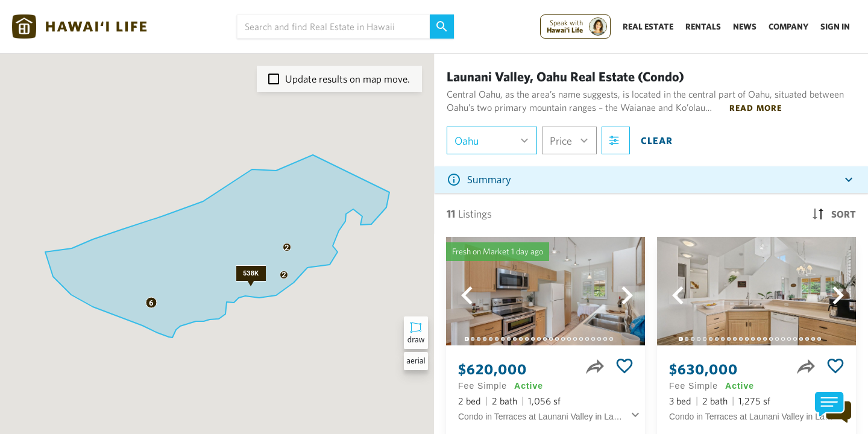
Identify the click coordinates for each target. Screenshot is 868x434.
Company (788, 27)
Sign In (835, 27)
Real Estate (648, 27)
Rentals (703, 27)
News (745, 27)
